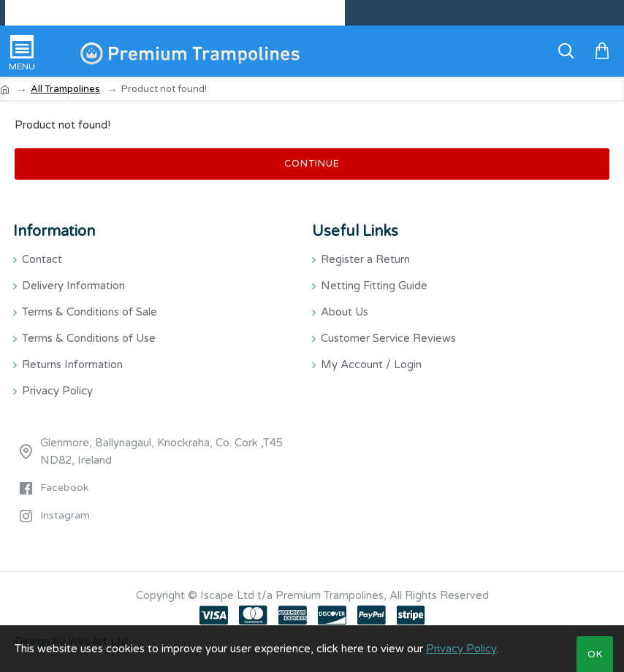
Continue (312, 164)
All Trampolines (65, 89)
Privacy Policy (461, 649)
